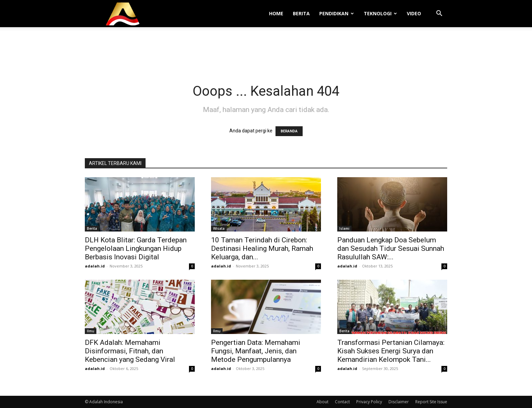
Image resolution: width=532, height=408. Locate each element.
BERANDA (289, 131)
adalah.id (95, 266)
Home (276, 13)
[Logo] (123, 14)
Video (414, 13)
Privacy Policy (369, 402)
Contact (342, 402)
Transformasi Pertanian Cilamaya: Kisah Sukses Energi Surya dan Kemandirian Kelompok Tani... (391, 351)
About (322, 402)
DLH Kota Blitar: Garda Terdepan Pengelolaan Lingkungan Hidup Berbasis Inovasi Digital (136, 248)
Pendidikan (337, 13)
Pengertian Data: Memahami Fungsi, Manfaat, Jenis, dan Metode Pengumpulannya (256, 351)
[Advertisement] (266, 51)
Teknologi (380, 13)
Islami (344, 228)
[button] (439, 14)
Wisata (219, 228)
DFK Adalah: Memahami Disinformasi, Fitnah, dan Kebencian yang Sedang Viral (130, 351)
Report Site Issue (431, 402)
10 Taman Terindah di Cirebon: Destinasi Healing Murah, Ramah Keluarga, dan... (262, 248)
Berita (301, 13)
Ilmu (91, 331)
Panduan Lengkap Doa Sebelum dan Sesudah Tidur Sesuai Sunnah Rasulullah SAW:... (391, 248)
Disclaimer (399, 402)
